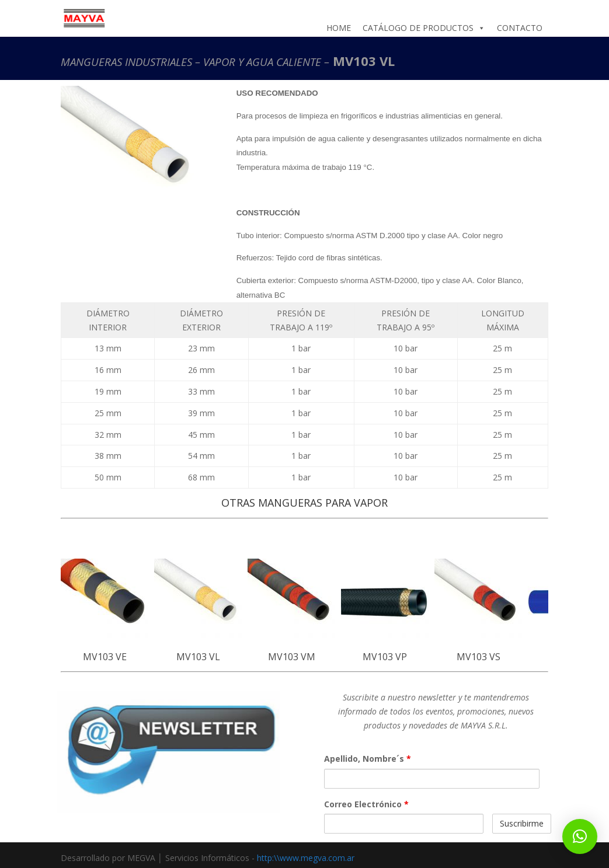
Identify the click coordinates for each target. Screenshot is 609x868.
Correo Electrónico (366, 804)
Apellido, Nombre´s (368, 759)
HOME (339, 28)
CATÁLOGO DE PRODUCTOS (424, 28)
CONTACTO (520, 28)
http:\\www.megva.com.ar (306, 858)
